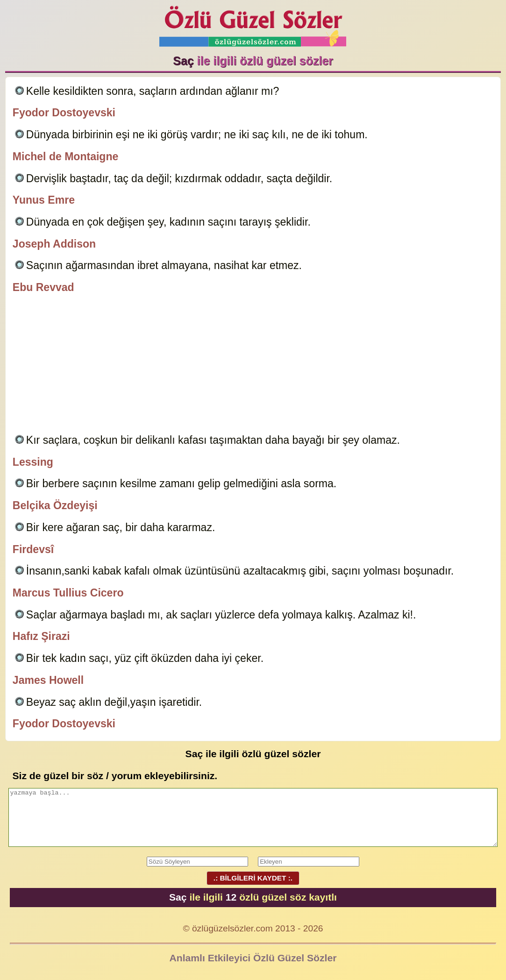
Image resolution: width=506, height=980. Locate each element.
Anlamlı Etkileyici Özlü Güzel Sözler (253, 958)
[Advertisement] (253, 365)
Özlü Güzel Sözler (253, 24)
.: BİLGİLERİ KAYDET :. (253, 878)
